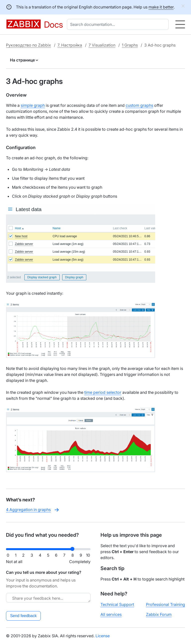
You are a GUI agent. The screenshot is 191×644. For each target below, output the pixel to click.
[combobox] (119, 24)
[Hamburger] (180, 24)
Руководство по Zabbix (28, 45)
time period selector (103, 392)
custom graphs (139, 105)
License (103, 636)
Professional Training (166, 604)
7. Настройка (70, 45)
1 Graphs (130, 45)
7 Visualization (102, 45)
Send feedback (24, 616)
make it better (161, 7)
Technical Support (117, 604)
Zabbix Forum (159, 614)
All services (111, 614)
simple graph (33, 105)
